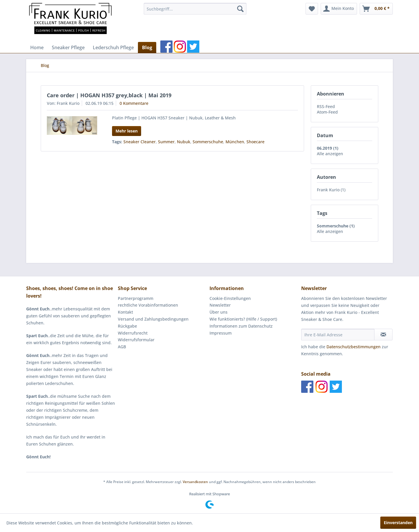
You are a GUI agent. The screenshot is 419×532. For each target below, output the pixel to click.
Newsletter (220, 305)
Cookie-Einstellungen (230, 298)
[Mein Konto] (339, 9)
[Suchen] (240, 9)
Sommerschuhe (208, 142)
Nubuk (184, 142)
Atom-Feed (327, 112)
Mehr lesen (127, 131)
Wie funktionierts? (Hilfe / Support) (243, 319)
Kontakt (125, 312)
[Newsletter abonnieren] (383, 335)
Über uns (219, 312)
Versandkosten (195, 482)
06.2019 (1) (328, 148)
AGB (122, 347)
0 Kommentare (134, 103)
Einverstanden (398, 523)
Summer (166, 142)
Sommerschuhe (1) (336, 226)
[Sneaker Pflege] (68, 47)
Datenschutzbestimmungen (354, 347)
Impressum (221, 333)
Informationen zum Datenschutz (241, 326)
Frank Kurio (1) (331, 190)
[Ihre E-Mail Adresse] (338, 335)
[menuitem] (195, 9)
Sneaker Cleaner (140, 142)
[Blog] (147, 47)
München (235, 142)
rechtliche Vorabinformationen (148, 305)
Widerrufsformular (136, 340)
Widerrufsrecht (133, 333)
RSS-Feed (326, 106)
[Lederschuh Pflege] (113, 47)
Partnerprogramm (136, 298)
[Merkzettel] (312, 9)
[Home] (37, 47)
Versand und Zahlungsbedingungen (153, 319)
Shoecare (255, 142)
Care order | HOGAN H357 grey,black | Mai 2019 (109, 95)
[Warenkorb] (376, 9)
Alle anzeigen (330, 154)
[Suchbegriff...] (195, 9)
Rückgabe (127, 326)
